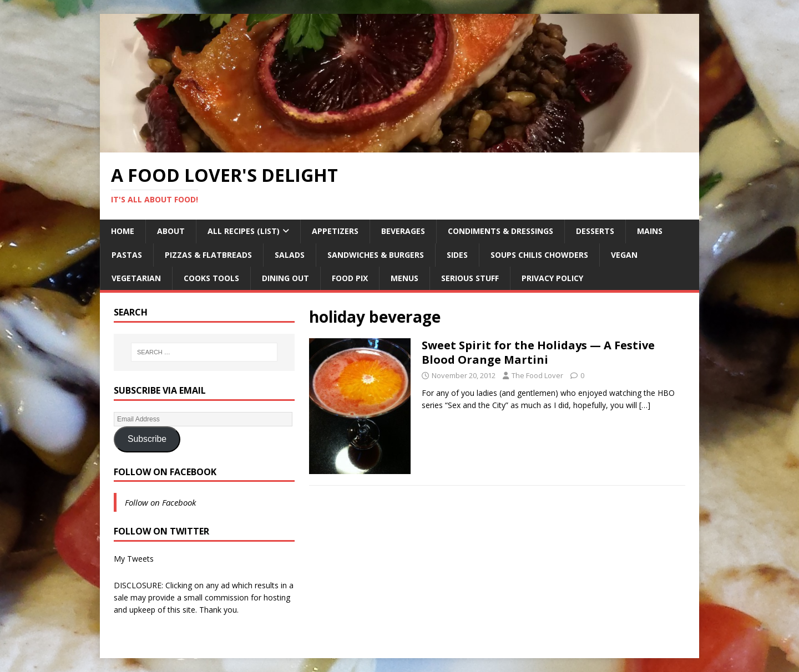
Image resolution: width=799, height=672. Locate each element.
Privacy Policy (552, 278)
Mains (650, 231)
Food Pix (350, 278)
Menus (404, 278)
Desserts (595, 231)
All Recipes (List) (244, 231)
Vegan (624, 255)
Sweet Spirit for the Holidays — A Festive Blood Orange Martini (538, 352)
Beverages (403, 231)
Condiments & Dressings (500, 231)
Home (123, 231)
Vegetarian (136, 278)
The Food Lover (537, 375)
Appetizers (335, 231)
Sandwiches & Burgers (376, 255)
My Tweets (134, 559)
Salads (290, 255)
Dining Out (285, 278)
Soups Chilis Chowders (539, 255)
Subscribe (147, 439)
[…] (645, 405)
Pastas (127, 255)
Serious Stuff (470, 278)
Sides (457, 255)
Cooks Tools (211, 278)
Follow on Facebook (165, 472)
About (171, 231)
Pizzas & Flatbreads (208, 255)
